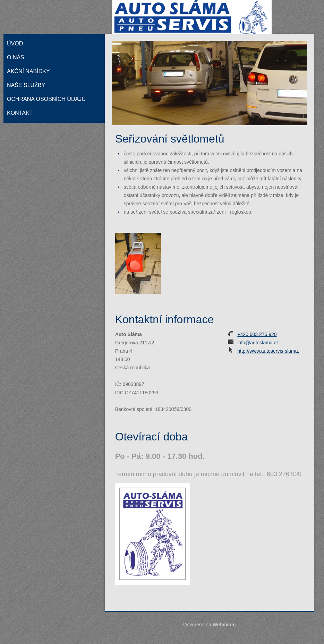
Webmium (224, 625)
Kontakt (20, 113)
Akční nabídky (28, 71)
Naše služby (26, 85)
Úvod (15, 44)
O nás (16, 57)
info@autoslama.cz (258, 343)
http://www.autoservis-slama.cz (271, 351)
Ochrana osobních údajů (46, 99)
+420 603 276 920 (257, 334)
